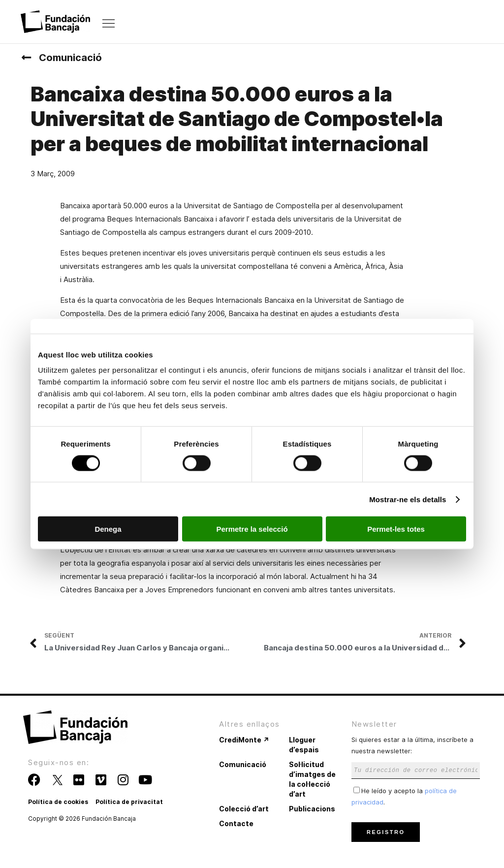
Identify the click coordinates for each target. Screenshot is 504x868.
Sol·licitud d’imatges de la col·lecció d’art (312, 779)
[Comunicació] (26, 58)
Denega (108, 529)
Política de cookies (58, 802)
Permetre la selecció (252, 529)
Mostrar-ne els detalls (408, 499)
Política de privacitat (129, 802)
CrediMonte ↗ (244, 740)
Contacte (236, 823)
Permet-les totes (396, 529)
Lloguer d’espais (304, 745)
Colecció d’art (244, 809)
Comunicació (70, 58)
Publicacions (312, 809)
